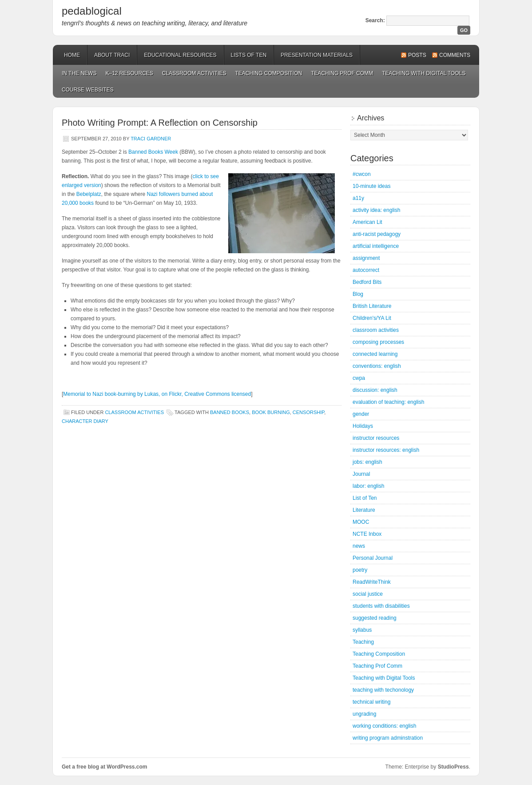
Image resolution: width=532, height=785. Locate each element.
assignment (366, 258)
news (359, 546)
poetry (360, 570)
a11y (358, 198)
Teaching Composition (269, 73)
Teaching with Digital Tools (424, 73)
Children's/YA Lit (372, 318)
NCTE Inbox (367, 534)
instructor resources (376, 438)
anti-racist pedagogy (377, 234)
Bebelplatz (89, 194)
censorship (308, 412)
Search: (375, 20)
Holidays (363, 426)
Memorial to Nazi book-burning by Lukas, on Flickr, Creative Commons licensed (157, 394)
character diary (85, 421)
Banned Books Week (153, 152)
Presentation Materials (317, 55)
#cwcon (362, 174)
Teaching (363, 642)
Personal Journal (373, 558)
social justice (368, 594)
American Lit (367, 222)
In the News (79, 73)
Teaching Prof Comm (342, 73)
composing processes (378, 342)
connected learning (375, 354)
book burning (271, 412)
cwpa (359, 378)
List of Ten (365, 498)
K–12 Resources (129, 73)
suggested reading (375, 618)
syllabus (362, 630)
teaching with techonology (383, 690)
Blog (358, 294)
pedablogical (92, 11)
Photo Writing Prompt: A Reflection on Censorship (160, 123)
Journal (361, 474)
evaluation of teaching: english (388, 402)
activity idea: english (376, 210)
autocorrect (366, 270)
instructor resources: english (386, 450)
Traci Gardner (151, 139)
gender (361, 414)
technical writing (371, 702)
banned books (230, 412)
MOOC (361, 522)
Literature (364, 510)
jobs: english (367, 462)
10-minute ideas (371, 186)
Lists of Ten (249, 55)
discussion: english (375, 390)
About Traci (112, 55)
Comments (455, 55)
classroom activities (134, 412)
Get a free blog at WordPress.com (105, 767)
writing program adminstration (388, 738)
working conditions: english (384, 726)
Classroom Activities (194, 73)
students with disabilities (381, 606)
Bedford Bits (367, 282)
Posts (417, 55)
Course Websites (88, 90)
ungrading (364, 714)
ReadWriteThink (372, 582)
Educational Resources (180, 55)
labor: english (368, 486)
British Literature (372, 306)
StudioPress (453, 767)
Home (72, 55)
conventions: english (377, 366)
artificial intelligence (376, 246)
